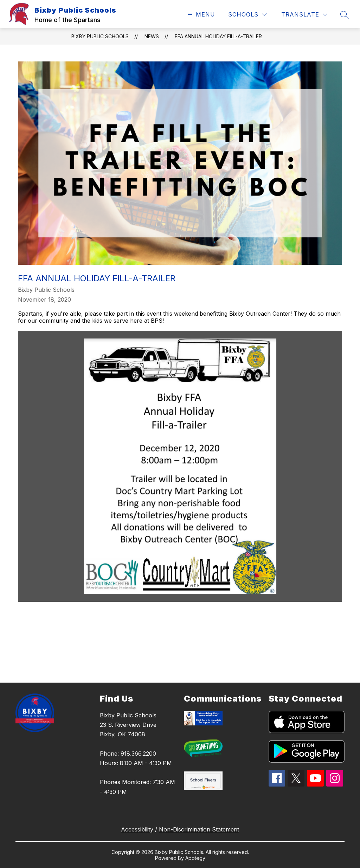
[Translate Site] (304, 15)
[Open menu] (201, 15)
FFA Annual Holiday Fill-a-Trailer (218, 36)
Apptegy (195, 858)
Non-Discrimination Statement (199, 829)
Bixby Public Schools (100, 36)
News (152, 36)
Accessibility (137, 829)
